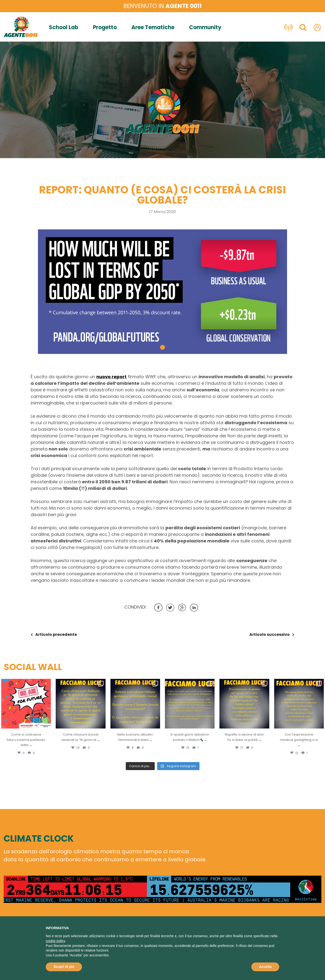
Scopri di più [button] (64, 967)
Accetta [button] (265, 967)
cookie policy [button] (55, 941)
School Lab (64, 27)
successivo (270, 634)
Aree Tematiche (153, 27)
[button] (162, 347)
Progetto (105, 27)
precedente (56, 634)
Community (205, 27)
